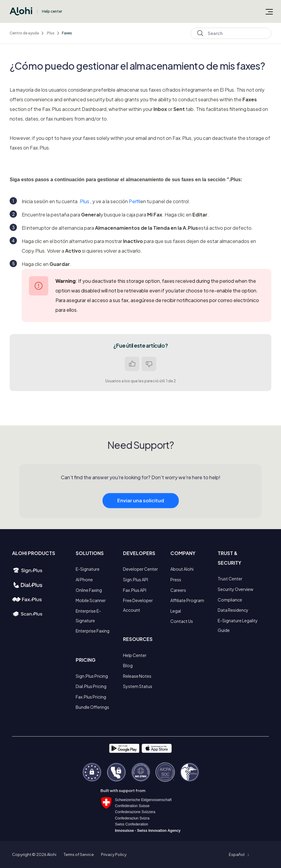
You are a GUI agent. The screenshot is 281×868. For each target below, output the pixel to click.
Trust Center (230, 579)
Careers (178, 590)
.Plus (50, 33)
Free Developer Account (138, 605)
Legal (176, 611)
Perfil (134, 201)
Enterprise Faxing (93, 631)
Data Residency (233, 610)
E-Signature (88, 569)
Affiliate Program (187, 600)
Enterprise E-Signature (88, 616)
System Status (138, 686)
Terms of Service (79, 854)
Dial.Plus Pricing (91, 686)
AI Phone (84, 579)
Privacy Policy (114, 854)
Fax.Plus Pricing (91, 697)
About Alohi (182, 569)
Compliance (230, 600)
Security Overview (235, 589)
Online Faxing (89, 590)
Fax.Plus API (135, 590)
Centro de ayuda (24, 33)
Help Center (135, 655)
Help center (52, 11)
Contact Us (182, 621)
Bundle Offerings (92, 707)
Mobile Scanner (91, 600)
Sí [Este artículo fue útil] (132, 364)
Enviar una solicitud (141, 506)
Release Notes (137, 676)
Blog (128, 665)
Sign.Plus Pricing (92, 676)
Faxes (67, 33)
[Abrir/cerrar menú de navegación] (269, 11)
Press (176, 579)
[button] (239, 854)
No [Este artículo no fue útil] (149, 364)
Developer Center (140, 569)
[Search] (231, 33)
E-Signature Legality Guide (238, 625)
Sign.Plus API (136, 579)
